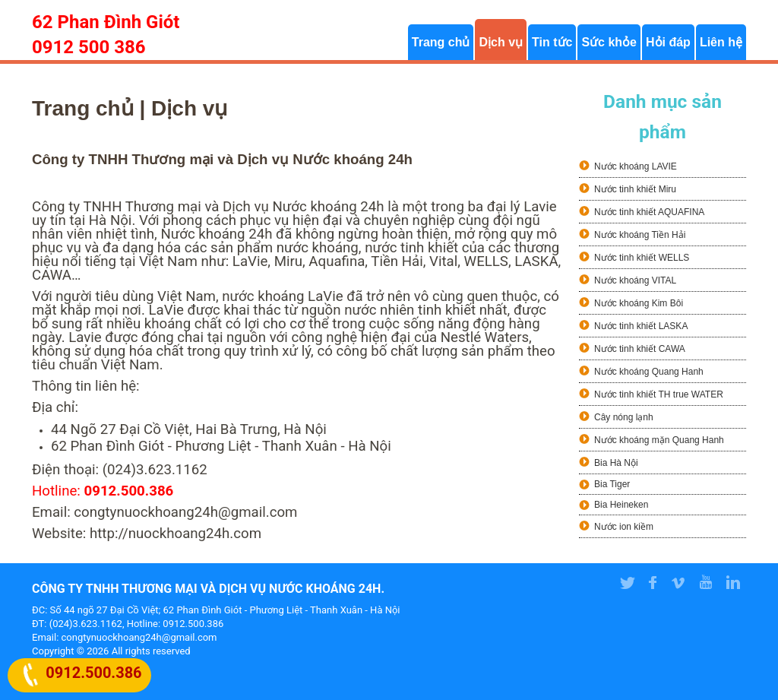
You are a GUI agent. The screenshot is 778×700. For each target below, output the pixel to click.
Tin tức (552, 42)
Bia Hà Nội (616, 463)
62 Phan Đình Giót (106, 22)
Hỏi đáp (668, 42)
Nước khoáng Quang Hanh (649, 372)
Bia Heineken (621, 505)
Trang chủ (441, 42)
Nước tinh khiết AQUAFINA (649, 212)
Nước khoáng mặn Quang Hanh (659, 440)
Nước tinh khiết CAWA (640, 349)
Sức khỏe (609, 42)
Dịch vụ (501, 42)
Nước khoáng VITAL (635, 280)
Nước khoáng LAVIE (636, 166)
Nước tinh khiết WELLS (642, 258)
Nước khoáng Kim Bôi (639, 303)
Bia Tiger (612, 484)
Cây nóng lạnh (624, 417)
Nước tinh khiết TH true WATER (659, 394)
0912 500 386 (89, 47)
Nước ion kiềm (624, 527)
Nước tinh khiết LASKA (641, 326)
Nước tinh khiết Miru (635, 189)
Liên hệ (721, 42)
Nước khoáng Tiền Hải (640, 235)
